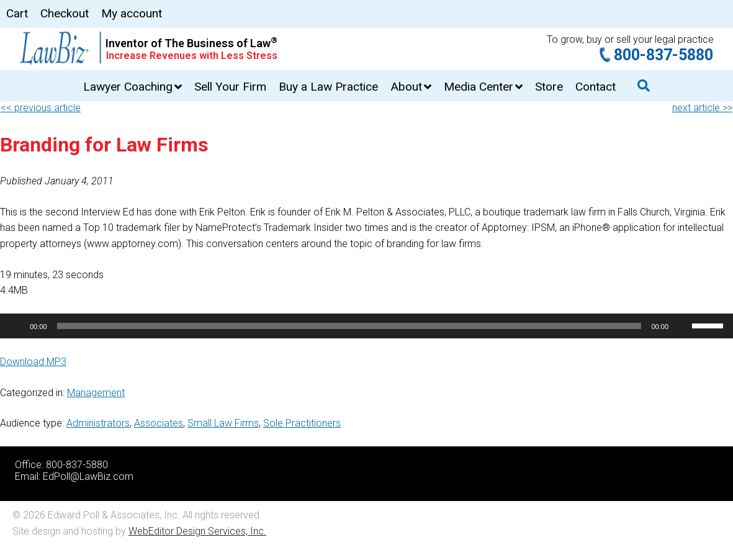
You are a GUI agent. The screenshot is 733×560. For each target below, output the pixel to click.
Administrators (98, 423)
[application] (367, 326)
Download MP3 (33, 362)
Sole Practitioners (302, 423)
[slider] (349, 326)
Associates (159, 423)
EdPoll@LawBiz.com (88, 476)
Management (96, 393)
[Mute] (682, 326)
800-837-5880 (663, 55)
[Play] (16, 326)
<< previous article (41, 108)
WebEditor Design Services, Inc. (197, 531)
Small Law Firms (223, 423)
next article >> (702, 108)
